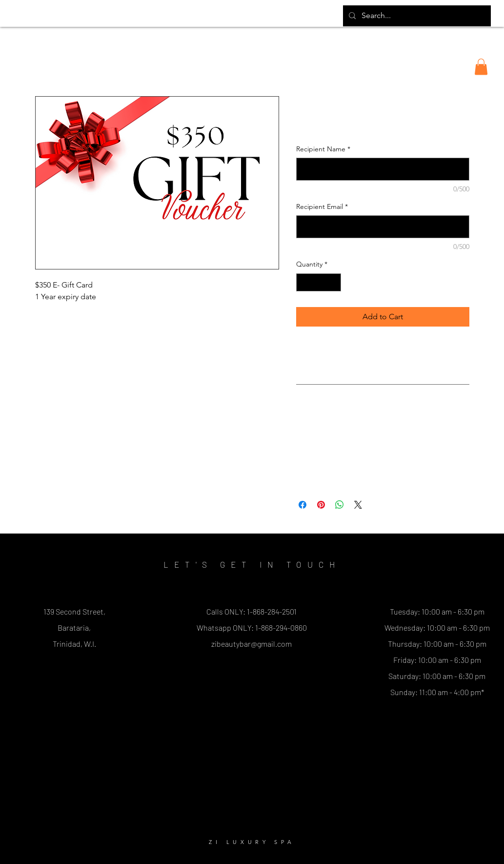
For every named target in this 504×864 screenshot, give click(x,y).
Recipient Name (323, 149)
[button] (481, 67)
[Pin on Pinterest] (321, 505)
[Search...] (416, 16)
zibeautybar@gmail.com (252, 644)
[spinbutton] (319, 282)
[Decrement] (304, 282)
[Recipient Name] (383, 169)
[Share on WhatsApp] (340, 505)
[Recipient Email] (383, 227)
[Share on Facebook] (302, 505)
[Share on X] (358, 505)
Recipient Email (322, 206)
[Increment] (333, 282)
